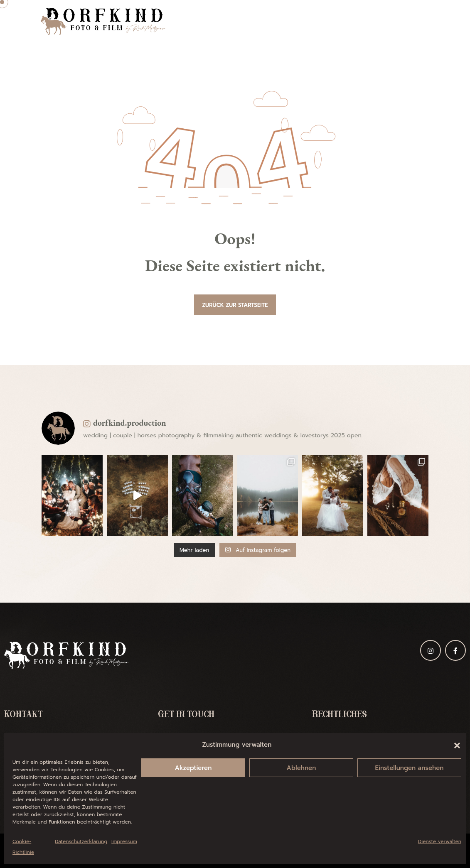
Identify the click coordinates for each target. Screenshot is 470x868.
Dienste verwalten (440, 841)
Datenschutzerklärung (81, 841)
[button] (457, 745)
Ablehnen (301, 768)
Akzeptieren (193, 768)
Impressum (124, 841)
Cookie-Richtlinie (23, 847)
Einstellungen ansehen (410, 768)
